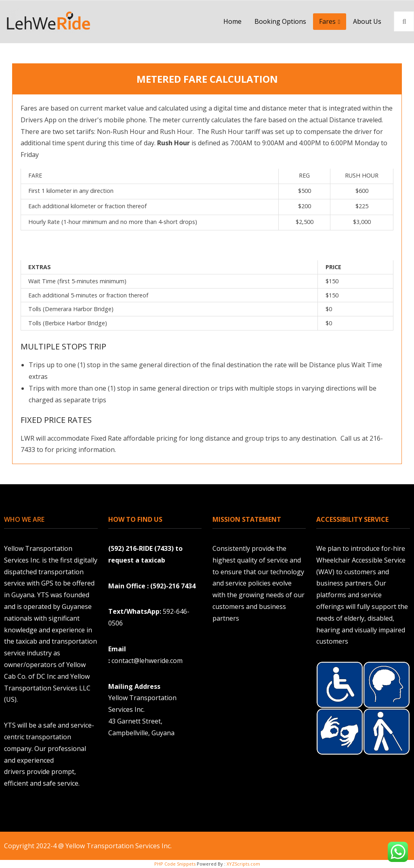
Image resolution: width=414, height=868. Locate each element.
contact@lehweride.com (148, 661)
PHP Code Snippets (175, 864)
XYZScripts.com (243, 864)
